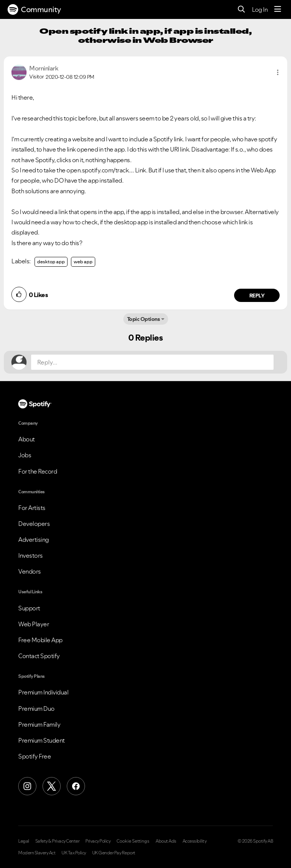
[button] (278, 72)
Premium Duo (36, 708)
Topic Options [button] (144, 319)
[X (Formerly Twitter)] (52, 786)
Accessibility (195, 841)
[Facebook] (76, 786)
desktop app (51, 262)
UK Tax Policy (74, 853)
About (27, 439)
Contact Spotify (39, 656)
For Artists (32, 508)
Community (34, 9)
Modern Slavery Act (37, 853)
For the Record (38, 471)
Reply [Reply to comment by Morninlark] (257, 296)
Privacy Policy (98, 841)
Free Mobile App (40, 640)
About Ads (166, 841)
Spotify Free (35, 756)
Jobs (25, 455)
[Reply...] (152, 362)
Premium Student (42, 740)
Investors (31, 555)
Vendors (30, 571)
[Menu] (278, 9)
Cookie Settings (133, 841)
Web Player (34, 624)
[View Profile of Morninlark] (44, 68)
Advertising (34, 540)
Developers (34, 524)
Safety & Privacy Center (57, 841)
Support (29, 608)
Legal (24, 841)
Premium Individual (43, 692)
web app (83, 262)
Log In (260, 9)
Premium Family (39, 724)
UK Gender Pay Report (114, 853)
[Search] (241, 10)
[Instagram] (27, 786)
